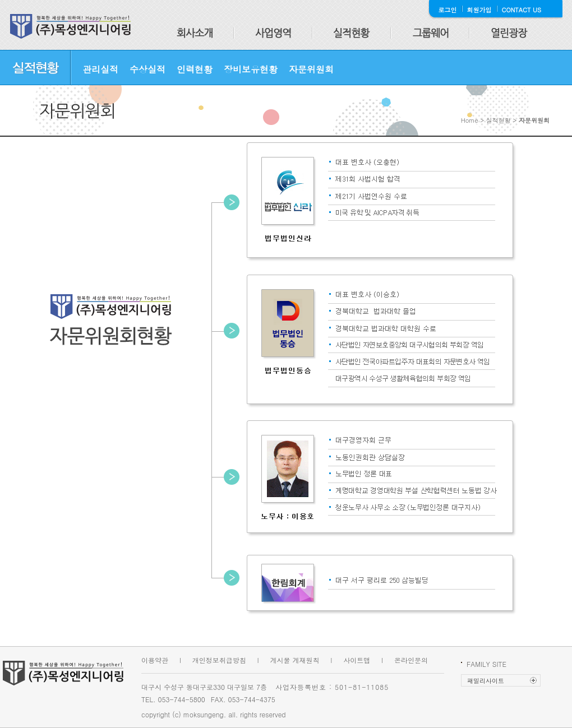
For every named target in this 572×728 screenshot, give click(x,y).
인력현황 (195, 69)
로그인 (448, 10)
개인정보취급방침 (219, 660)
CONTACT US (522, 10)
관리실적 (100, 69)
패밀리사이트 (486, 681)
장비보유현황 (251, 69)
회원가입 (479, 10)
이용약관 (155, 660)
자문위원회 (311, 69)
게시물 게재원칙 (295, 660)
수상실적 (147, 69)
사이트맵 (357, 660)
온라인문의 (411, 660)
